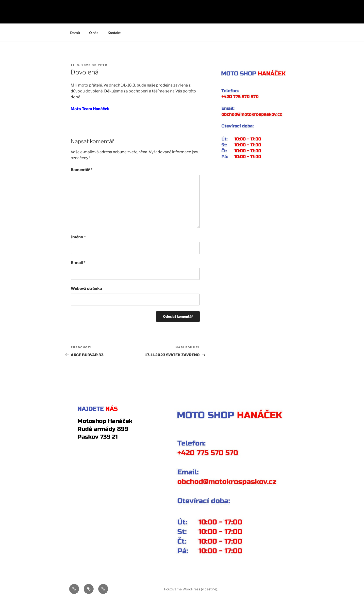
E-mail (78, 263)
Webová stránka (86, 289)
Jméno (78, 237)
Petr (103, 65)
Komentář (82, 170)
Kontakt (114, 33)
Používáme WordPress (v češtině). (191, 589)
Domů (75, 33)
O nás (94, 33)
